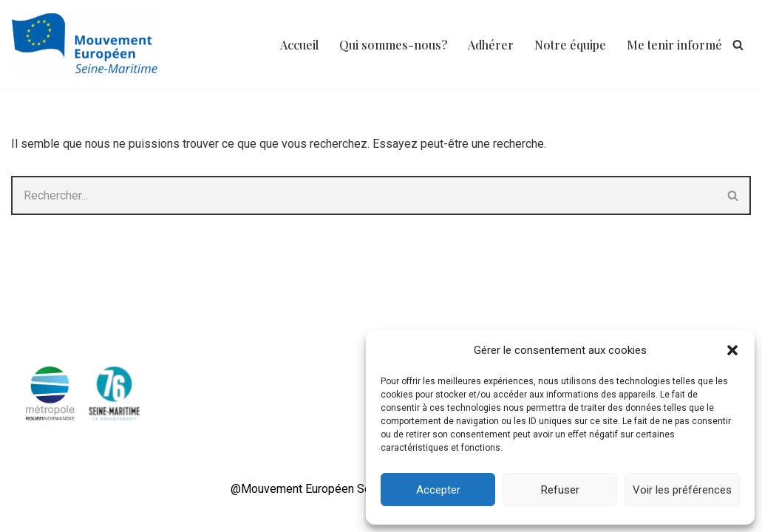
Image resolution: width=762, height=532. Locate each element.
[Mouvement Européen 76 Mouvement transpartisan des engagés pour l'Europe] (89, 45)
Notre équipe (570, 45)
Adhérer (491, 45)
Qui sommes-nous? (393, 45)
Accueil (299, 45)
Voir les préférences (682, 490)
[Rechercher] (738, 45)
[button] (732, 350)
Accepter (438, 490)
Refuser (560, 490)
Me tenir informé (674, 45)
